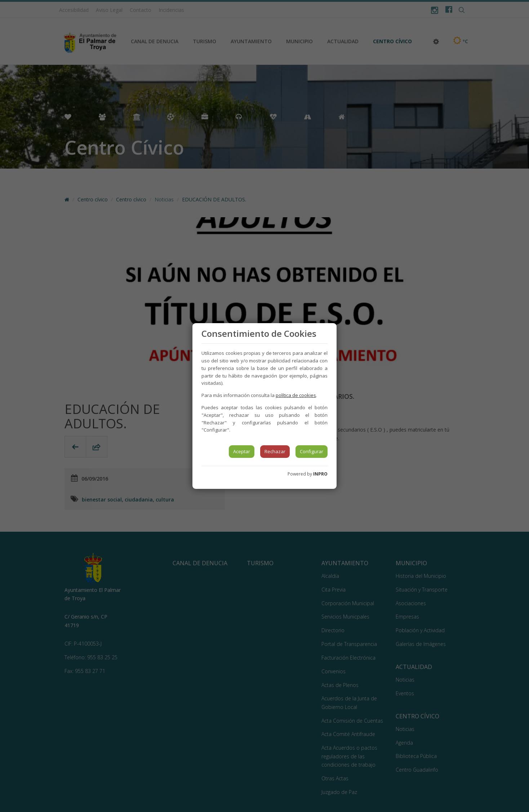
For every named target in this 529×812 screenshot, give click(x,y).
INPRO (320, 474)
